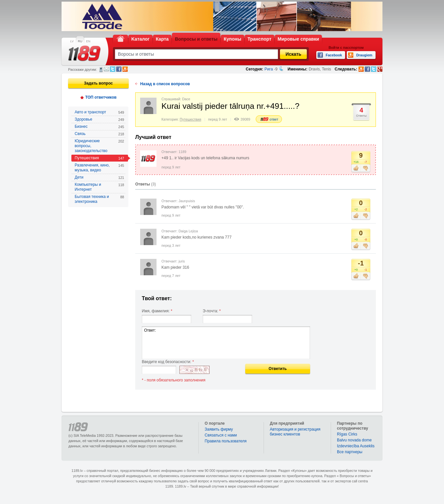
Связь (99, 134)
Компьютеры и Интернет (99, 187)
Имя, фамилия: (157, 311)
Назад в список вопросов (165, 84)
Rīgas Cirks (347, 434)
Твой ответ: (157, 298)
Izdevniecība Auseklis (356, 446)
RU (80, 41)
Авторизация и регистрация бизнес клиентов (295, 432)
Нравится (356, 168)
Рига (269, 69)
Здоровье (99, 119)
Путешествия (99, 158)
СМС (101, 69)
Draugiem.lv (125, 69)
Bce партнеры (350, 452)
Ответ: (226, 343)
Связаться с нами (221, 435)
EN (88, 41)
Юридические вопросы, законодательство (99, 146)
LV (72, 41)
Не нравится (366, 168)
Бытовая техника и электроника (99, 199)
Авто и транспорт (99, 112)
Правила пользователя (226, 441)
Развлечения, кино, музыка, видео (99, 168)
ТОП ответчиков (101, 97)
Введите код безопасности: (168, 362)
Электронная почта (106, 69)
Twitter (113, 69)
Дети (99, 177)
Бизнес (99, 127)
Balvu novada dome (354, 440)
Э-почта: (212, 311)
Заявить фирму (219, 429)
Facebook (119, 69)
